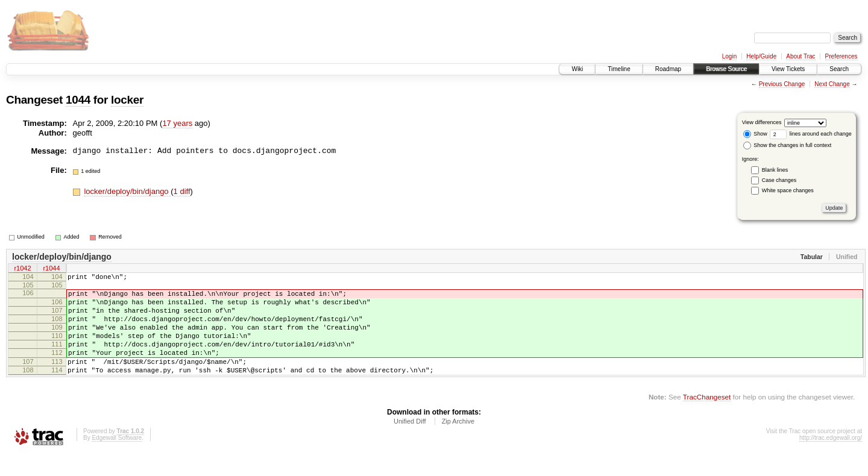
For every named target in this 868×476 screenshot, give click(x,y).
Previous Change (782, 84)
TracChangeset (707, 418)
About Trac (800, 56)
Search (839, 69)
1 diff (182, 191)
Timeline (619, 69)
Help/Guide (761, 56)
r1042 (22, 269)
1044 (78, 100)
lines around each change (811, 134)
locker (127, 100)
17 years (177, 123)
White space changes (788, 190)
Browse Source (726, 69)
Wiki (577, 69)
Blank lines (775, 170)
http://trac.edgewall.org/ (831, 459)
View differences (762, 122)
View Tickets (788, 69)
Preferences (841, 56)
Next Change (832, 84)
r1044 (51, 269)
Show (755, 134)
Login (729, 56)
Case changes (779, 180)
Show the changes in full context (788, 145)
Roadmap (668, 69)
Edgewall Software (117, 459)
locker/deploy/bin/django (127, 191)
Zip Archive (458, 443)
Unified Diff (410, 443)
